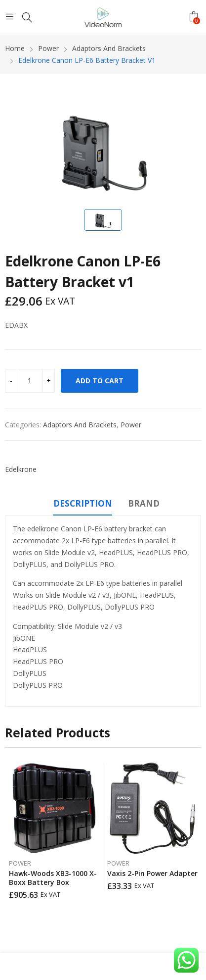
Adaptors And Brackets (80, 425)
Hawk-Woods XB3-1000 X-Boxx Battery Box (53, 878)
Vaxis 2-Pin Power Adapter (152, 873)
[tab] (83, 505)
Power (131, 425)
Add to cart (100, 381)
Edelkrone (21, 469)
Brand (144, 503)
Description (83, 503)
